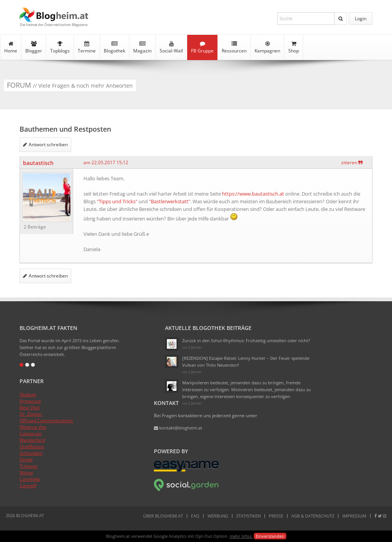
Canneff (28, 486)
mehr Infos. (241, 536)
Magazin (142, 47)
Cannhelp (30, 479)
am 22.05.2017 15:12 (106, 162)
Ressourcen (234, 47)
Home (11, 47)
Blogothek (114, 47)
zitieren (352, 162)
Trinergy (29, 466)
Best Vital (29, 407)
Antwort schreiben (45, 144)
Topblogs (60, 47)
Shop (294, 47)
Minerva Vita (33, 427)
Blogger (34, 47)
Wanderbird (32, 440)
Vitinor (26, 473)
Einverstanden (270, 536)
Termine (87, 47)
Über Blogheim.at (163, 516)
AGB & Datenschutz (313, 516)
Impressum (354, 516)
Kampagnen (267, 47)
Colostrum (31, 433)
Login (361, 19)
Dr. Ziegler (31, 414)
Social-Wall (171, 47)
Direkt (26, 460)
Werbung (218, 516)
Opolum (28, 394)
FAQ (195, 516)
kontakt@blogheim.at (178, 428)
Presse (276, 516)
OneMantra (32, 446)
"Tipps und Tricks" (117, 201)
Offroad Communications (46, 420)
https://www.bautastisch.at (253, 194)
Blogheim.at (54, 15)
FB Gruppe (202, 47)
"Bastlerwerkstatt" (170, 201)
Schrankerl (31, 453)
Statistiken (248, 516)
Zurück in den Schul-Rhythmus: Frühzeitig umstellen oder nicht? (246, 340)
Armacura (30, 401)
